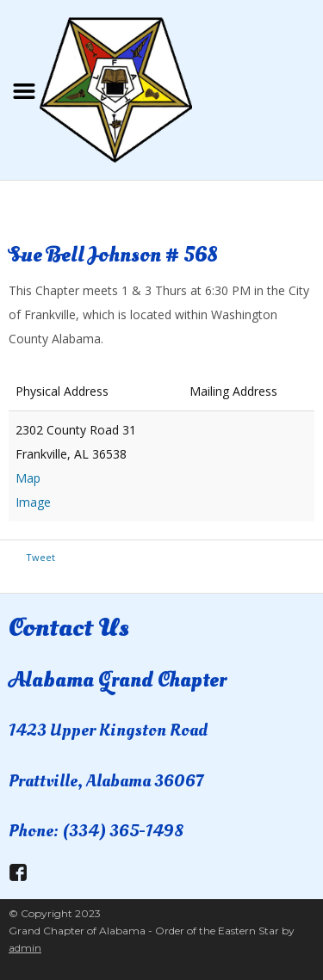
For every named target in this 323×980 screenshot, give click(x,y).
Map (28, 478)
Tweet (40, 557)
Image (33, 502)
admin (25, 948)
